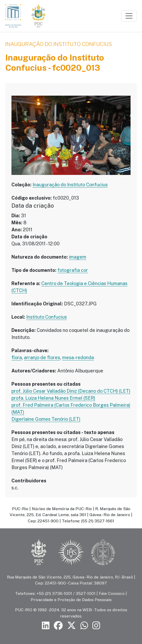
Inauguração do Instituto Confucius (59, 44)
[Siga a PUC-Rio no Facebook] (58, 625)
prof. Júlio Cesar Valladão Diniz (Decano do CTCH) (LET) (71, 391)
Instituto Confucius (47, 317)
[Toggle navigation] (129, 16)
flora (17, 357)
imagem (78, 257)
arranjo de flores (42, 357)
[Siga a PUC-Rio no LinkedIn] (46, 625)
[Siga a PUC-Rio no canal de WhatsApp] (84, 625)
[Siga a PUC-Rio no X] (72, 625)
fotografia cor (73, 270)
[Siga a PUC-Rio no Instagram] (96, 625)
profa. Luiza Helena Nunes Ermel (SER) (53, 398)
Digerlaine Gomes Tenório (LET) (46, 419)
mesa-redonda (78, 357)
